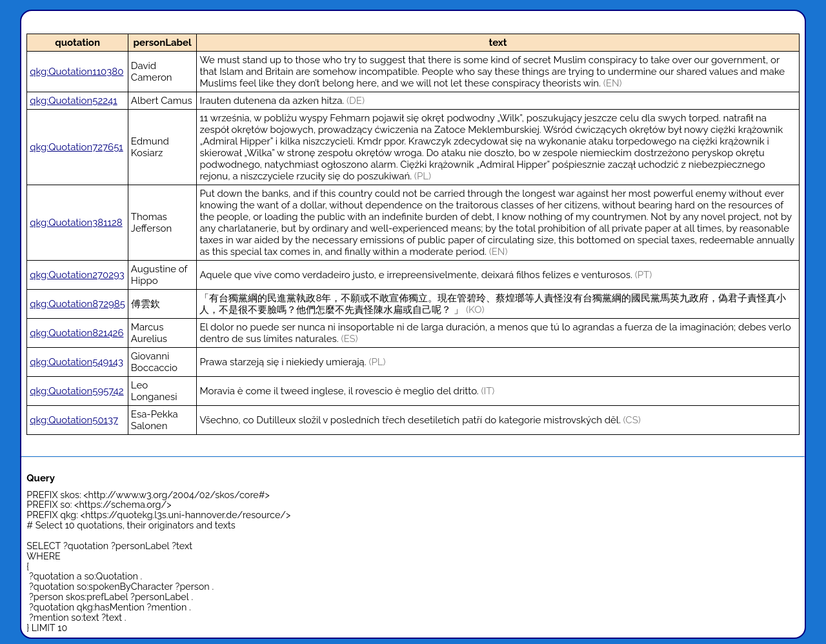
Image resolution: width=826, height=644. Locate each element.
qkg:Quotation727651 (76, 147)
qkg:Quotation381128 (76, 223)
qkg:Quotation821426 (76, 333)
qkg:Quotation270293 (77, 275)
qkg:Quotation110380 (76, 72)
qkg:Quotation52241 (73, 101)
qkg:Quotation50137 (74, 420)
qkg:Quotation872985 (77, 304)
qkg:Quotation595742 (76, 391)
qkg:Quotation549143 (76, 362)
